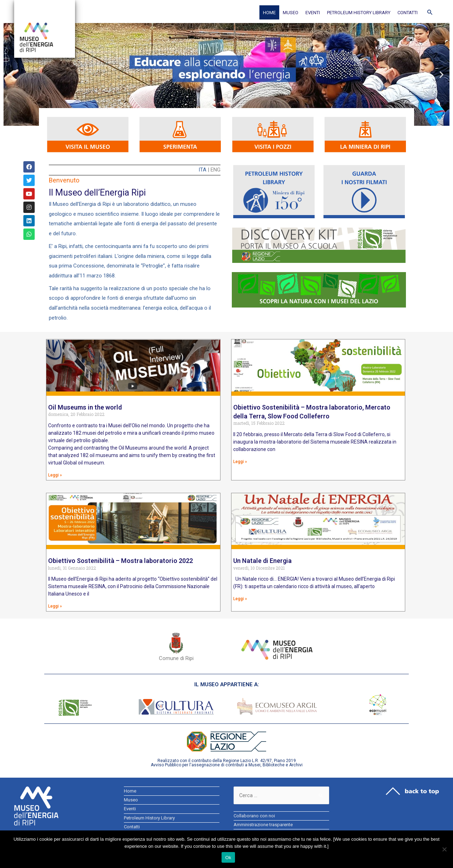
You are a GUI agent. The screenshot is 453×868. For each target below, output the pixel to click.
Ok (228, 858)
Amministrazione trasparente (263, 825)
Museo (291, 13)
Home (269, 13)
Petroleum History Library (359, 13)
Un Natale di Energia (262, 561)
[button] (12, 75)
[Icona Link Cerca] (430, 12)
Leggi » (55, 475)
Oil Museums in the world (85, 407)
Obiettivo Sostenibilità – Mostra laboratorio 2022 (121, 561)
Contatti (408, 13)
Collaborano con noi (254, 816)
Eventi (313, 13)
